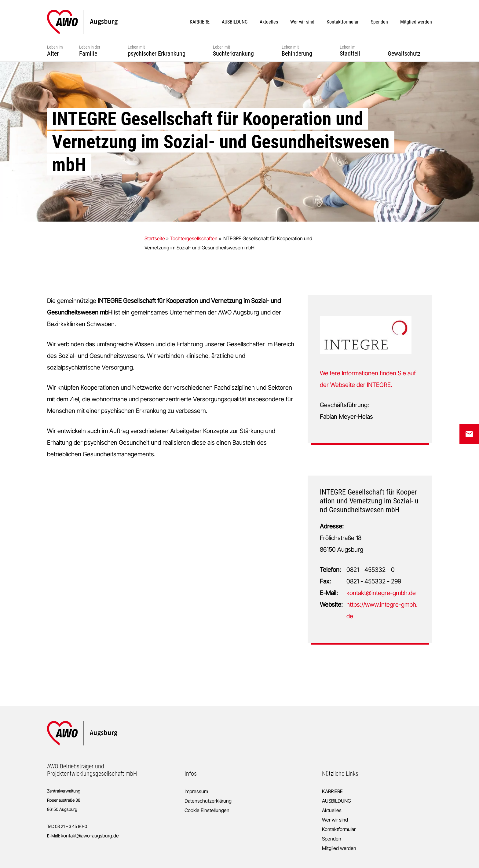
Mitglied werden (339, 848)
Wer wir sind (335, 820)
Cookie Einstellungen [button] (207, 810)
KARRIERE (332, 791)
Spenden (332, 839)
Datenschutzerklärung (208, 801)
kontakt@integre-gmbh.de (381, 593)
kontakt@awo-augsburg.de (90, 836)
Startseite (155, 238)
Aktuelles (332, 810)
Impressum (196, 791)
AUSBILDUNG (336, 801)
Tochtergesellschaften (194, 238)
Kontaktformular (339, 829)
